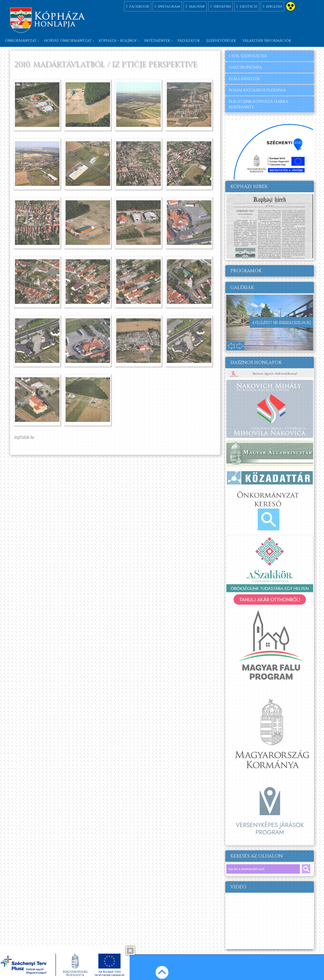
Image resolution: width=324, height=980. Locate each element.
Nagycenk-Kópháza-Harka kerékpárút (258, 104)
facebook (138, 6)
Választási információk (267, 41)
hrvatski (221, 6)
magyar (195, 6)
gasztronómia (245, 67)
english (272, 6)
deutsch (247, 6)
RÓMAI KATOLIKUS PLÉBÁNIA (257, 90)
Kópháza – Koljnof (118, 41)
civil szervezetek (248, 56)
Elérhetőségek (221, 41)
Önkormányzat (21, 41)
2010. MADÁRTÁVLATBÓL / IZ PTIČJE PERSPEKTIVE (106, 65)
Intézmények (157, 41)
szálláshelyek (244, 79)
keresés (306, 869)
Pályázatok (189, 41)
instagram (167, 6)
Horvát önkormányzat (68, 41)
